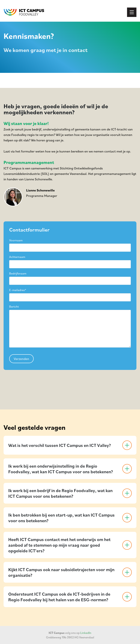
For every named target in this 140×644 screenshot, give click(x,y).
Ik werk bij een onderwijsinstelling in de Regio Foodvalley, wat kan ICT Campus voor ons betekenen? (61, 469)
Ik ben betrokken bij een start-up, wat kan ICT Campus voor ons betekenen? (61, 518)
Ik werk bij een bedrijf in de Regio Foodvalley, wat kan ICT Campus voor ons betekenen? (60, 493)
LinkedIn (86, 633)
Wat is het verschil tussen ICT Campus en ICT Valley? (60, 445)
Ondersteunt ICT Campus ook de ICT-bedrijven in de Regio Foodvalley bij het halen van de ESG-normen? (59, 597)
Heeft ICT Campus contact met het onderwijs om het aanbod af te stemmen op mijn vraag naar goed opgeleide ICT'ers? (59, 545)
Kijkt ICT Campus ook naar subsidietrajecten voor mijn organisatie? (61, 572)
